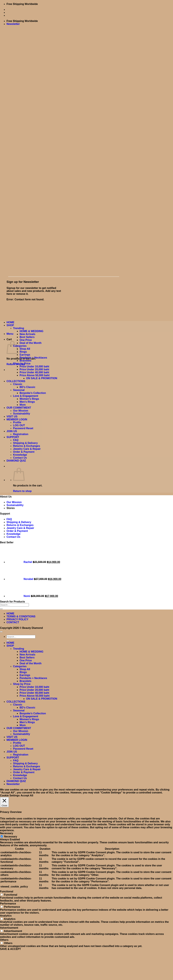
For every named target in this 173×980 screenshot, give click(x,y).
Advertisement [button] (9, 928)
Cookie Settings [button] (10, 795)
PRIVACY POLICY (17, 619)
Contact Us (20, 458)
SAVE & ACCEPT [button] (10, 949)
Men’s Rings (27, 402)
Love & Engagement (26, 396)
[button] (13, 24)
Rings (23, 352)
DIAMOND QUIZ (16, 461)
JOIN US (12, 431)
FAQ (16, 440)
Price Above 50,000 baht (35, 375)
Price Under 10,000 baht (34, 366)
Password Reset (23, 428)
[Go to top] (1, 632)
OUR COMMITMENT (19, 408)
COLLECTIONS (16, 381)
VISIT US (12, 417)
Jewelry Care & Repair (27, 449)
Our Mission (21, 411)
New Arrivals (27, 334)
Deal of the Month (31, 343)
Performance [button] (8, 904)
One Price (26, 340)
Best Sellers (27, 337)
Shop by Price (22, 364)
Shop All (25, 349)
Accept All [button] (27, 795)
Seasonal (19, 390)
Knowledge (20, 455)
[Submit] (1, 609)
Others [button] (4, 940)
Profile (17, 422)
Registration (21, 434)
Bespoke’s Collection (33, 393)
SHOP (10, 325)
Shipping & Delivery (25, 443)
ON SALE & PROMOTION (42, 378)
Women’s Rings (29, 399)
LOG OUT (19, 425)
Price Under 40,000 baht (34, 372)
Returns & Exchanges (27, 446)
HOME (10, 322)
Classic (18, 384)
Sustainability (22, 414)
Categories (20, 346)
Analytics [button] (6, 916)
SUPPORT (13, 437)
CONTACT (13, 622)
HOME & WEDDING (31, 331)
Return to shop (22, 491)
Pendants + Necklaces (33, 358)
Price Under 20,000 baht (34, 369)
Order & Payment (24, 452)
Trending (19, 328)
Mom (23, 405)
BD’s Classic (27, 387)
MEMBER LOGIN (17, 419)
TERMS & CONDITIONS (21, 616)
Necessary (10, 837)
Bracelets (25, 361)
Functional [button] (7, 891)
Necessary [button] (7, 833)
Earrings (25, 355)
